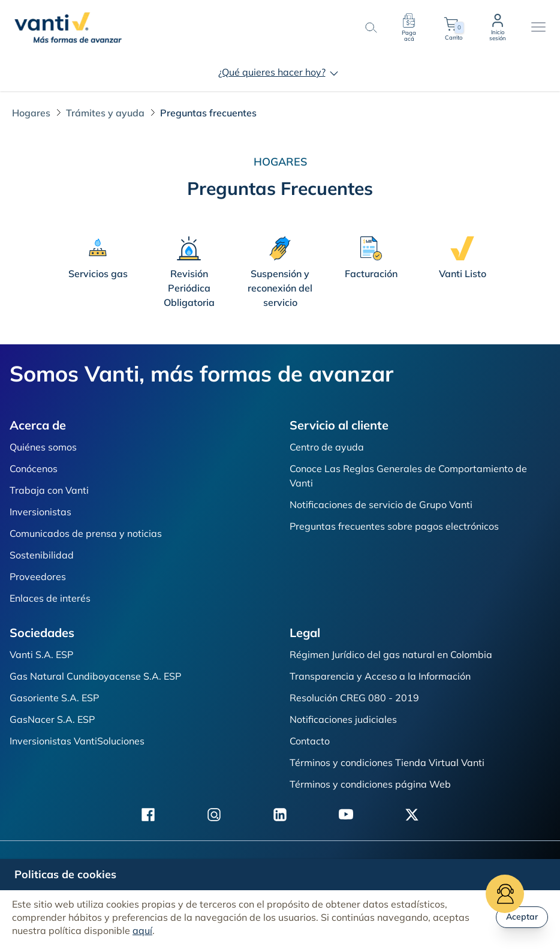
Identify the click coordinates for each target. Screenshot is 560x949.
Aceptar (522, 917)
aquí (142, 930)
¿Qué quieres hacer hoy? (280, 72)
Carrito (453, 28)
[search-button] (371, 28)
